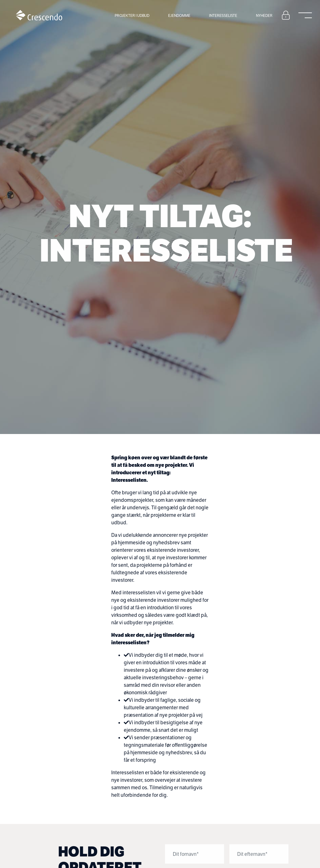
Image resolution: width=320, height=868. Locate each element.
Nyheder (264, 15)
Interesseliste (223, 15)
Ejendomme (179, 15)
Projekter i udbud (132, 15)
